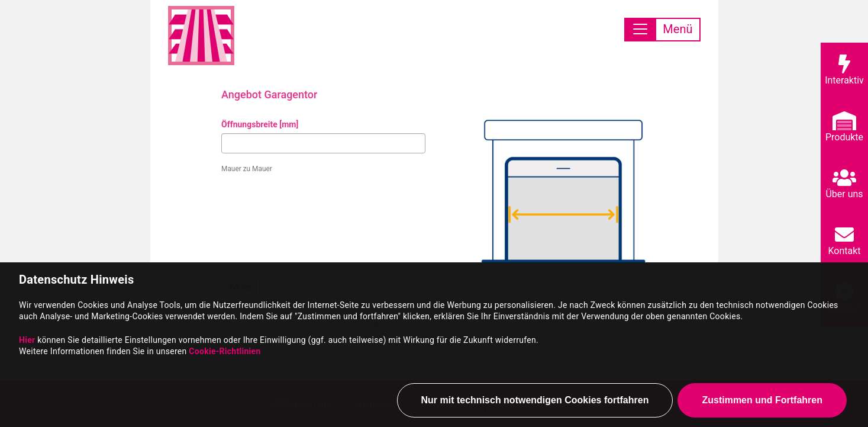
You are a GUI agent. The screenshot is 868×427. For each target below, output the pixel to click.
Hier (27, 342)
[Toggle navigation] (662, 30)
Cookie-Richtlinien (225, 353)
